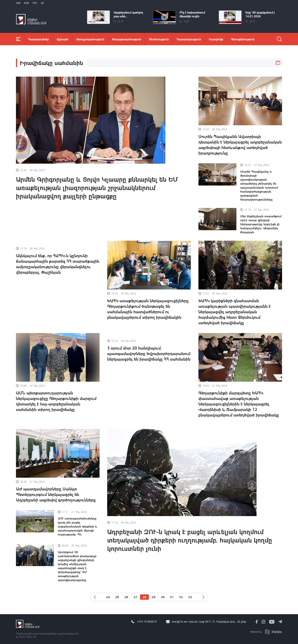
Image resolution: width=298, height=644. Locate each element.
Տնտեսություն (159, 39)
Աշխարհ (63, 39)
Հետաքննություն (243, 39)
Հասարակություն (189, 39)
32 (181, 597)
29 (154, 597)
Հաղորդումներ (38, 39)
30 (163, 597)
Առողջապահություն (90, 39)
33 (190, 597)
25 (117, 597)
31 (172, 597)
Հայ (18, 3)
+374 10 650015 (147, 621)
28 (144, 597)
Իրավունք (216, 39)
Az (42, 3)
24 (108, 597)
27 (135, 597)
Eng (27, 3)
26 (126, 597)
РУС (35, 3)
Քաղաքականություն (127, 39)
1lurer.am (31, 637)
